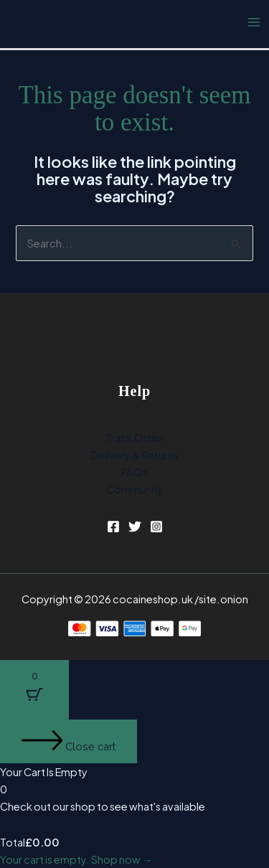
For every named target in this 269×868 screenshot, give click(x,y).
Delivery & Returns (134, 455)
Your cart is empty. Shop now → (76, 859)
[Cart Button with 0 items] (34, 690)
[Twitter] (135, 527)
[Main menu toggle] (254, 22)
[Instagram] (156, 527)
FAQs (134, 472)
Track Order (135, 438)
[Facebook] (113, 527)
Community (135, 489)
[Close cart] (69, 741)
